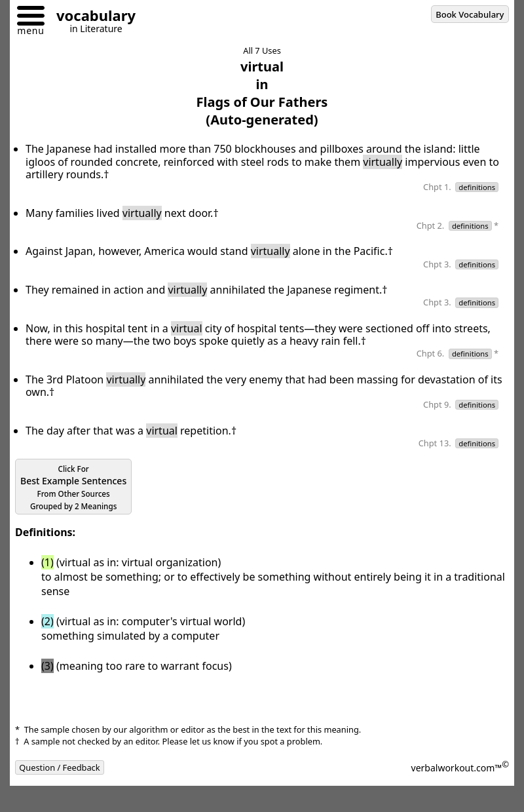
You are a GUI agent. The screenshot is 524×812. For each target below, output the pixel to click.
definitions (477, 187)
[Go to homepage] (91, 17)
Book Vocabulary (470, 14)
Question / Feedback (60, 767)
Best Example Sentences (73, 488)
